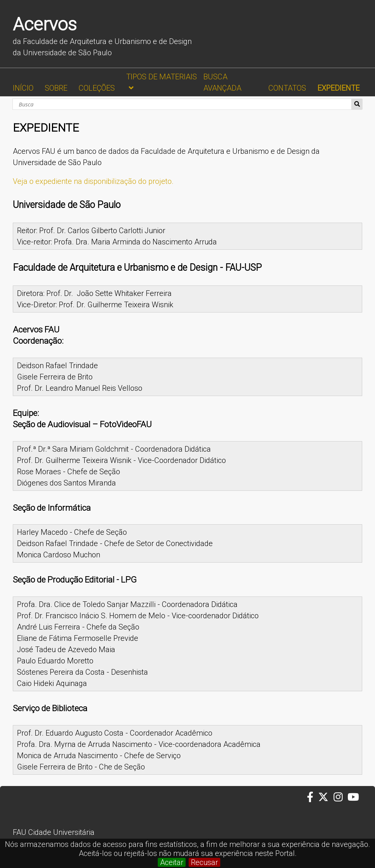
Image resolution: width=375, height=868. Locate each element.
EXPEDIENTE (338, 88)
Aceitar (172, 862)
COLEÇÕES (97, 88)
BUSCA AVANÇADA (222, 82)
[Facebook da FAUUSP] (312, 797)
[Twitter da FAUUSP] (326, 797)
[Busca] (182, 104)
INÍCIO (23, 88)
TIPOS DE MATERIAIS (162, 77)
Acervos (45, 24)
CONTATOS (287, 88)
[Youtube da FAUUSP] (354, 797)
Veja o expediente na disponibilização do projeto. (93, 181)
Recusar (204, 862)
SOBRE (56, 88)
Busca (357, 104)
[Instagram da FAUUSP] (341, 797)
